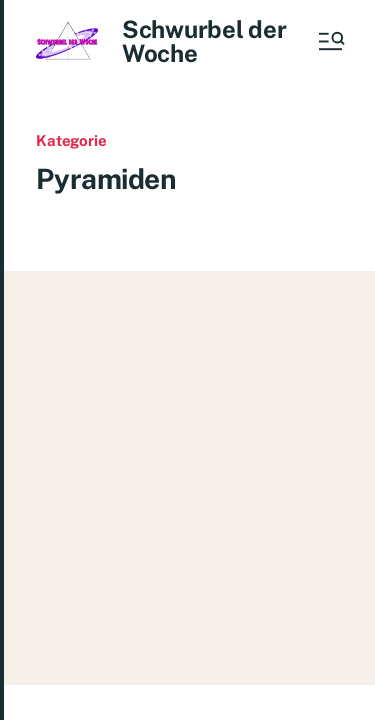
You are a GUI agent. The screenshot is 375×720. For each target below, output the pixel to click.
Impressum (308, 671)
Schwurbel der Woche (204, 41)
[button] (330, 41)
